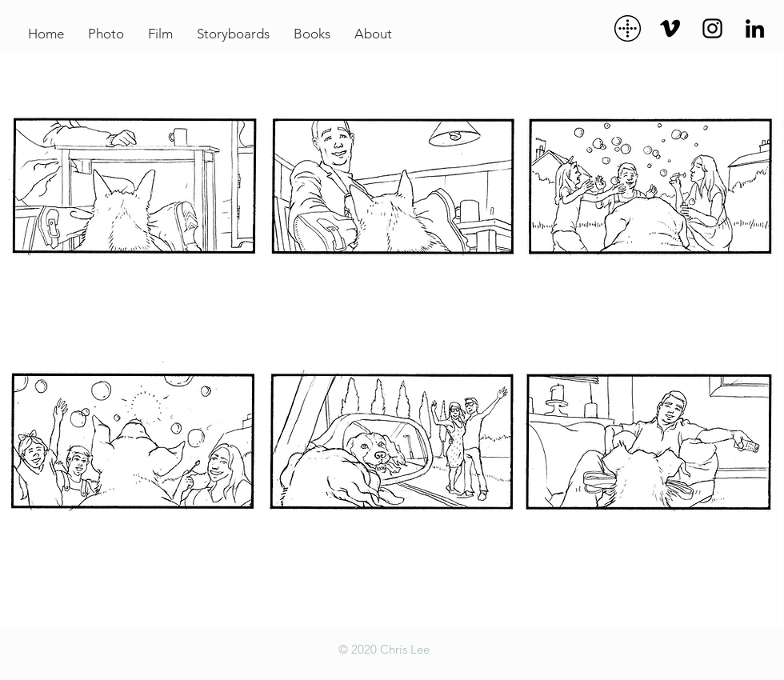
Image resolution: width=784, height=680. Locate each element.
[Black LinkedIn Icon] (755, 28)
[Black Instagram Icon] (712, 28)
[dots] (628, 28)
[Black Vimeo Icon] (670, 28)
